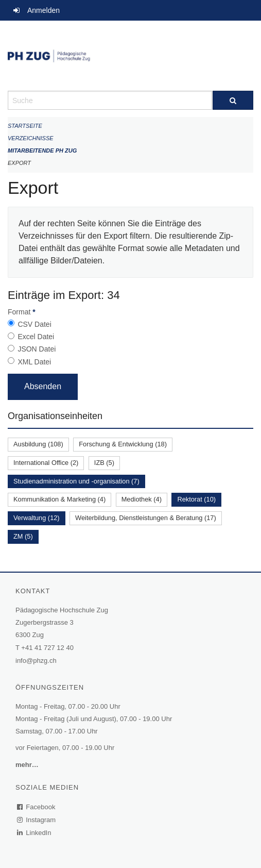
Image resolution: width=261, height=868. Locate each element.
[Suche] (233, 100)
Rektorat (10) (196, 499)
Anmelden (43, 10)
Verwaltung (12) (37, 518)
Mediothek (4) (142, 499)
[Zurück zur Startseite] (130, 56)
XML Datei (34, 362)
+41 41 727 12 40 (47, 648)
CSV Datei (34, 324)
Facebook (37, 807)
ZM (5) (23, 536)
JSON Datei (37, 349)
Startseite (25, 126)
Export (19, 163)
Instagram (37, 820)
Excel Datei (36, 337)
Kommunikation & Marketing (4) (59, 499)
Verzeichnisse (31, 138)
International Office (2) (46, 463)
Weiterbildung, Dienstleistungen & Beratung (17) (146, 518)
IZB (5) (104, 463)
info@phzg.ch (36, 661)
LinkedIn (34, 833)
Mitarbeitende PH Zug (42, 151)
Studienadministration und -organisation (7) (76, 481)
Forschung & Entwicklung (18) (123, 444)
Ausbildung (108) (38, 444)
